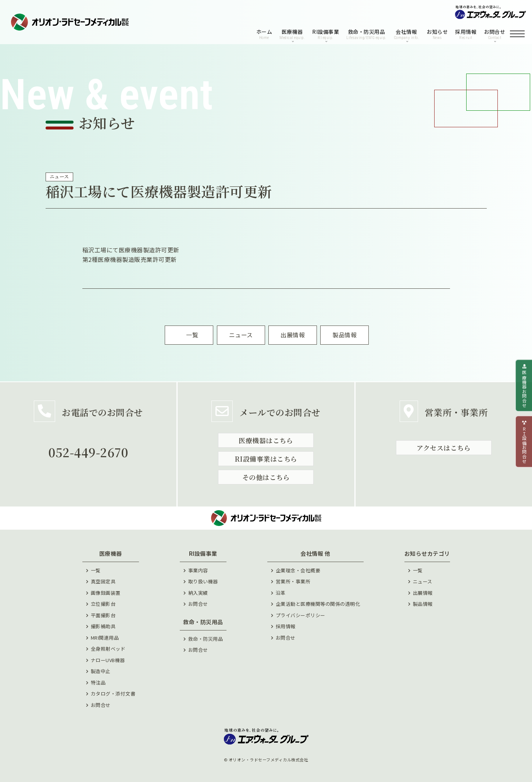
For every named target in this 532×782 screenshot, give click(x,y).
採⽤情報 (286, 626)
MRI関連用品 (105, 638)
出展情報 (423, 593)
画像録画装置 (106, 593)
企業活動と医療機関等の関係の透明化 (318, 604)
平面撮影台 (103, 615)
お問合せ (101, 705)
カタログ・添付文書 (113, 694)
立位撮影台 (103, 604)
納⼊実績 (198, 593)
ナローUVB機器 (108, 660)
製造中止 (101, 671)
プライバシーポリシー (301, 615)
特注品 (98, 683)
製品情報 (423, 604)
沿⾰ (281, 593)
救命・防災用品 (206, 639)
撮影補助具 (103, 626)
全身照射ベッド (108, 649)
